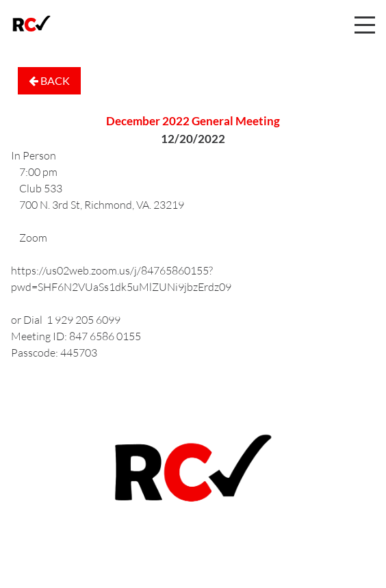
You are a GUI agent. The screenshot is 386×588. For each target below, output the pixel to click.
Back (49, 80)
